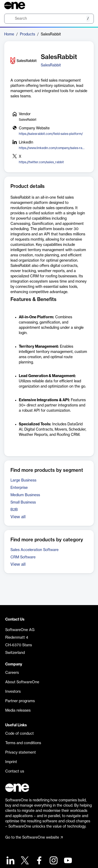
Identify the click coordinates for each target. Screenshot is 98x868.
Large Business (23, 480)
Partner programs (20, 701)
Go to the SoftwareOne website (34, 838)
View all (18, 517)
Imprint (11, 762)
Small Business (23, 502)
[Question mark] (87, 6)
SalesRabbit (51, 65)
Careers (12, 673)
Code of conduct (19, 734)
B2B (14, 510)
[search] (49, 19)
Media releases (18, 711)
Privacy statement (21, 753)
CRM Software (23, 557)
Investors (13, 692)
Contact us (15, 771)
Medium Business (25, 495)
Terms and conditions (23, 743)
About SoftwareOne (22, 682)
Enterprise (19, 488)
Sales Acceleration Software (34, 550)
